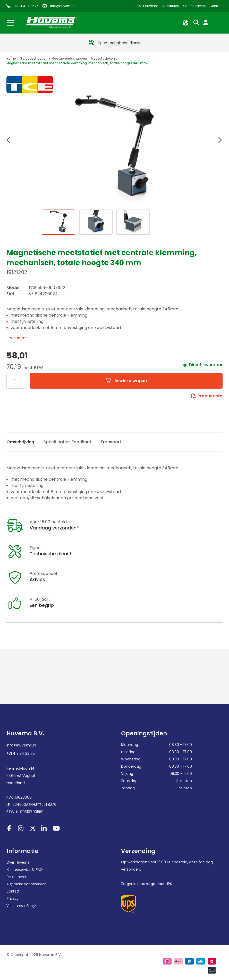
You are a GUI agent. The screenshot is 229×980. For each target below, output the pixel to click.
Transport (111, 442)
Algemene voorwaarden (26, 884)
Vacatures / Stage (21, 906)
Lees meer (17, 338)
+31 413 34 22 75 (21, 753)
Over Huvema (18, 862)
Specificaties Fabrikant (67, 442)
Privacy (12, 898)
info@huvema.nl (21, 745)
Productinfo (207, 396)
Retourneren (17, 877)
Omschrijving (20, 442)
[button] (9, 141)
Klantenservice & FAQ (25, 869)
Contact (13, 891)
